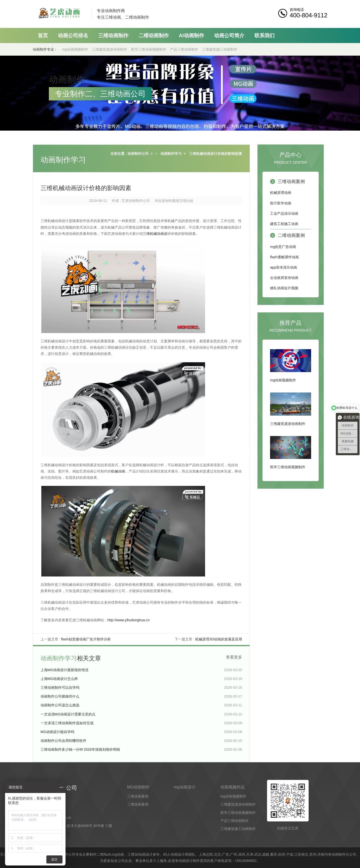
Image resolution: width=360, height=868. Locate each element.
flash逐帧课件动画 (284, 257)
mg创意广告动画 (283, 247)
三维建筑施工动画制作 (220, 49)
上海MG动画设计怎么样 (59, 679)
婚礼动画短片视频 (284, 288)
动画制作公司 (138, 154)
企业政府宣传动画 (284, 278)
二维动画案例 (291, 235)
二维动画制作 (154, 35)
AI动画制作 (191, 35)
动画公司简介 (229, 35)
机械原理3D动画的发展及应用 (219, 639)
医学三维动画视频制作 (149, 49)
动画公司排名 (73, 35)
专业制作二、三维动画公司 (100, 94)
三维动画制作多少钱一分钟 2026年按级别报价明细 (80, 749)
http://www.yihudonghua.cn (129, 620)
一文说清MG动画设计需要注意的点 (68, 714)
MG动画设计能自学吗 (58, 732)
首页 (43, 35)
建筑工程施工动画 (284, 224)
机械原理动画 (281, 193)
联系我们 (265, 35)
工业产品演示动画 (284, 213)
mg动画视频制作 (75, 49)
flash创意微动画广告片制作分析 (86, 639)
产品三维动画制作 (184, 49)
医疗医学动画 (281, 203)
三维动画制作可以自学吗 (60, 688)
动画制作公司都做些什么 (60, 696)
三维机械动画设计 (157, 234)
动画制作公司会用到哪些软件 (63, 741)
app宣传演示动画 (284, 267)
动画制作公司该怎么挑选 (60, 705)
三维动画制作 (113, 35)
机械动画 (118, 471)
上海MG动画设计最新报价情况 (65, 670)
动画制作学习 (171, 154)
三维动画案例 (291, 182)
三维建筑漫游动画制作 (110, 49)
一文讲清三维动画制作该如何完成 (67, 723)
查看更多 (234, 657)
